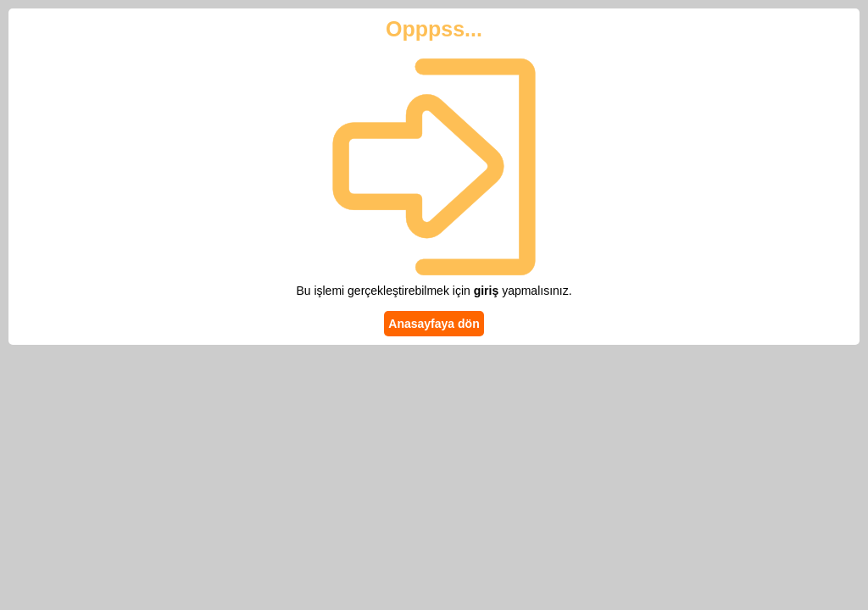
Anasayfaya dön (434, 324)
